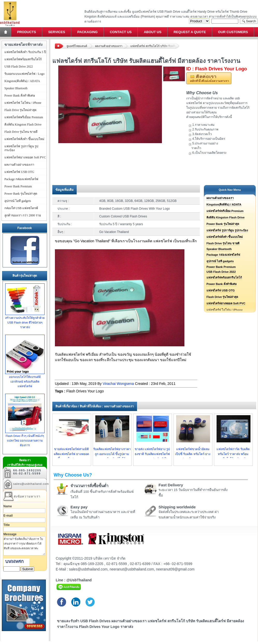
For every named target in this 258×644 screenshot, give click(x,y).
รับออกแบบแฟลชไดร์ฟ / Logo (24, 74)
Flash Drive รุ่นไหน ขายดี (223, 243)
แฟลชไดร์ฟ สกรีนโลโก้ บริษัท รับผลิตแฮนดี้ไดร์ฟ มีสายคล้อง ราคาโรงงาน (155, 46)
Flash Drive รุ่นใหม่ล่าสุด (222, 297)
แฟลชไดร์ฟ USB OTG (221, 290)
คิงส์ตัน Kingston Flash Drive (225, 217)
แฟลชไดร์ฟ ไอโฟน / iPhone (23, 103)
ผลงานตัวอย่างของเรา (109, 46)
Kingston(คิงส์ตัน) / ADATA (224, 204)
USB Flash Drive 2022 (221, 272)
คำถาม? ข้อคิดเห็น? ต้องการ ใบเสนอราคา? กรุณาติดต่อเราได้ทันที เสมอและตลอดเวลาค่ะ (24, 546)
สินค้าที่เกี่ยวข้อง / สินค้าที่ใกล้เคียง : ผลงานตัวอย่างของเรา (95, 406)
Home (6, 32)
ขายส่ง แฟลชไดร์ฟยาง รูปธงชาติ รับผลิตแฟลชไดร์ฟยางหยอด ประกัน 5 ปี (152, 454)
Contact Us (121, 32)
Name (8, 506)
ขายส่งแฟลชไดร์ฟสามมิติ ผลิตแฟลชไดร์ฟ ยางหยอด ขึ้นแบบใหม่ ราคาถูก (71, 454)
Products (27, 32)
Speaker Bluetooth (219, 249)
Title (6, 525)
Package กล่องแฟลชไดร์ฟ (223, 255)
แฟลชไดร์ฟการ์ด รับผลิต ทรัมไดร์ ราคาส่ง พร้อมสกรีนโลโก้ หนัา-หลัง (233, 454)
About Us (153, 32)
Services (57, 32)
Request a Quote (190, 32)
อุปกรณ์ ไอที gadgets (220, 261)
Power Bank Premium (221, 267)
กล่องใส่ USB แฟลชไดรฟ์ (21, 208)
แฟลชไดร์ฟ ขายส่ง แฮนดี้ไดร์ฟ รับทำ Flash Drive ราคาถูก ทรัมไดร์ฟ (10, 1)
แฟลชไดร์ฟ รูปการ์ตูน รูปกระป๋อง (227, 230)
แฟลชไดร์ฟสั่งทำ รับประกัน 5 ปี (25, 52)
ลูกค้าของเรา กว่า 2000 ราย (23, 215)
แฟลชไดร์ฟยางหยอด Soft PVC (226, 303)
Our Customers (233, 32)
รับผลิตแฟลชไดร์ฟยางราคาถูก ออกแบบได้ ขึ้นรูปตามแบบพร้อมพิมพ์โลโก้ (112, 454)
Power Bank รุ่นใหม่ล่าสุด (223, 224)
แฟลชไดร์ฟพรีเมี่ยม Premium (225, 211)
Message (10, 534)
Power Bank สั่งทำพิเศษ (221, 284)
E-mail (8, 516)
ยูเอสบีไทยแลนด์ (77, 46)
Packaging (87, 32)
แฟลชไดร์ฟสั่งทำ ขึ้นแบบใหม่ (225, 237)
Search (249, 21)
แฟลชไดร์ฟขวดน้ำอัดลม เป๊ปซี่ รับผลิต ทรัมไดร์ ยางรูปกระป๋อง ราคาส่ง (193, 454)
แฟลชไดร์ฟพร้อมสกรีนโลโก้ (224, 277)
